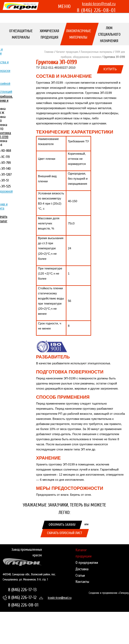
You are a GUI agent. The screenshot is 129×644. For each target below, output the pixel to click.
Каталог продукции (67, 52)
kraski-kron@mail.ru (99, 4)
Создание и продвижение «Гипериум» (107, 593)
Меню (64, 6)
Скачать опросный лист (65, 533)
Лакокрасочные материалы (78, 34)
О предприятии (87, 563)
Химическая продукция (49, 34)
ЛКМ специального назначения (109, 34)
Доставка (82, 569)
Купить (110, 69)
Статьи (80, 575)
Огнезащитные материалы (21, 34)
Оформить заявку (62, 525)
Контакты (82, 582)
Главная (49, 52)
